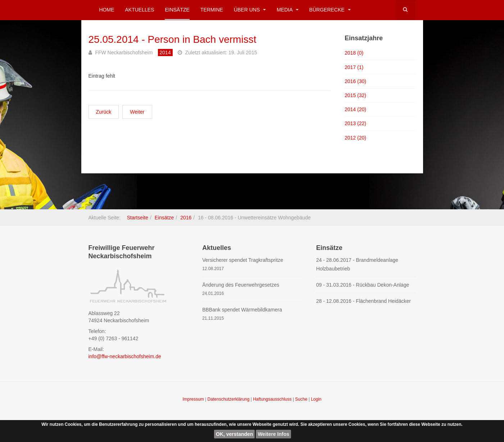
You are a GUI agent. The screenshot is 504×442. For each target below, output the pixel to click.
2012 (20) (355, 138)
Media (287, 10)
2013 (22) (355, 123)
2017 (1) (354, 67)
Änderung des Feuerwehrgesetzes (241, 285)
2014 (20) (355, 109)
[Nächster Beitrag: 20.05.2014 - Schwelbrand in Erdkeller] (137, 112)
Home (107, 10)
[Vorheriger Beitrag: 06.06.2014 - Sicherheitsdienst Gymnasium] (104, 112)
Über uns (250, 10)
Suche (301, 399)
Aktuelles (140, 10)
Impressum (194, 399)
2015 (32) (355, 95)
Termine (212, 10)
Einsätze (177, 10)
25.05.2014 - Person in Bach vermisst (172, 39)
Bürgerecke (330, 10)
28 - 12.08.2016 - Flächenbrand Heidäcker (364, 301)
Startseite (138, 218)
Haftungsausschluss (273, 399)
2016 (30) (355, 81)
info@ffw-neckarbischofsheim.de (125, 356)
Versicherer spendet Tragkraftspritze (243, 260)
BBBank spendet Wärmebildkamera (242, 310)
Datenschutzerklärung (229, 399)
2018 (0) (354, 53)
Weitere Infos (273, 434)
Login (316, 399)
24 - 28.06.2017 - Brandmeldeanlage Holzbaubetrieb (357, 264)
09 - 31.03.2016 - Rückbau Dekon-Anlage (363, 285)
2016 (186, 218)
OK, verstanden (234, 434)
